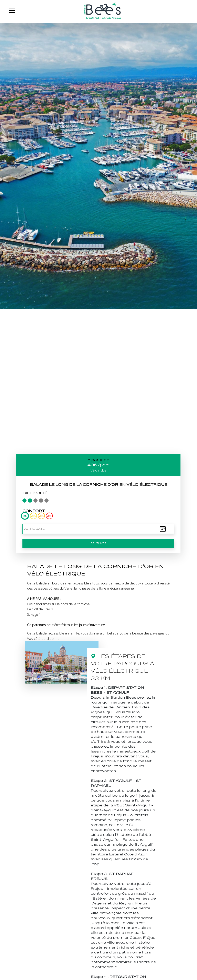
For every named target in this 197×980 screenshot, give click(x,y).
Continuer (98, 543)
